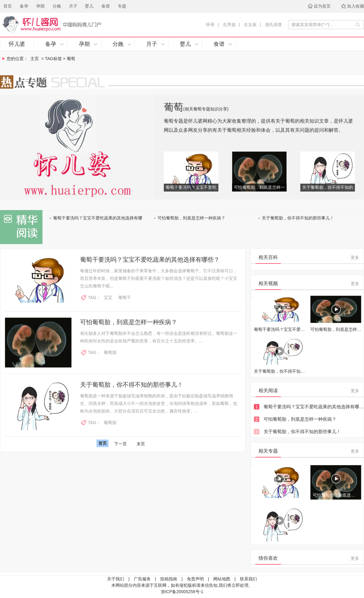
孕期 (40, 6)
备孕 (24, 6)
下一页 (120, 444)
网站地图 (222, 579)
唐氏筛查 (274, 25)
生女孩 (250, 25)
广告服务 (142, 579)
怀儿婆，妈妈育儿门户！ (84, 25)
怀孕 (210, 25)
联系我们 (248, 579)
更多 (355, 257)
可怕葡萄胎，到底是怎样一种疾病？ (191, 218)
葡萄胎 (110, 352)
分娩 (57, 6)
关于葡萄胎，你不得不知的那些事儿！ (298, 218)
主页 (35, 59)
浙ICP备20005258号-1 (182, 592)
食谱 (106, 6)
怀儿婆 (17, 44)
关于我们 (116, 579)
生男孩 (229, 25)
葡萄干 (125, 297)
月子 (73, 6)
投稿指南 (169, 579)
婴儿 (89, 6)
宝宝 (108, 297)
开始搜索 (358, 25)
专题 (122, 6)
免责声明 (195, 579)
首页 (8, 6)
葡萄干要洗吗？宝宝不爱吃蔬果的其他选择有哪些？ (150, 260)
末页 (141, 444)
